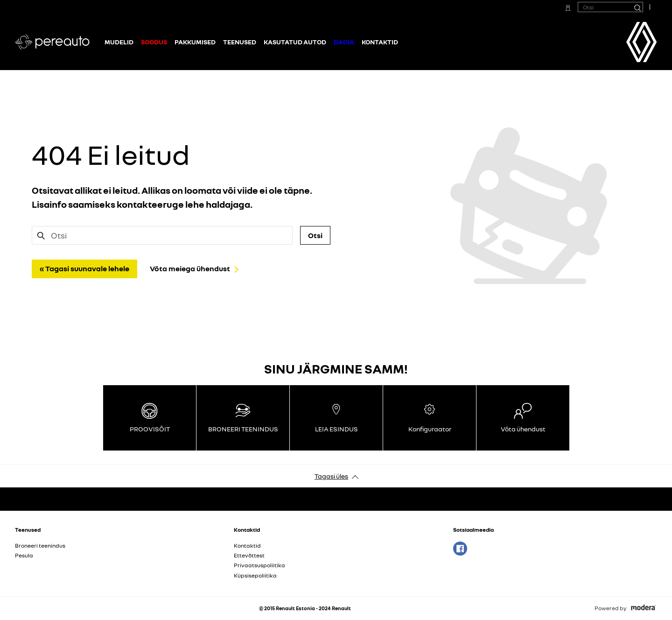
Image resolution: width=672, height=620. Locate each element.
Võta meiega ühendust (190, 268)
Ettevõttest (249, 555)
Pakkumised (195, 42)
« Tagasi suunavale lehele (84, 268)
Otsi (315, 235)
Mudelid (119, 42)
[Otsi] (637, 7)
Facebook (460, 549)
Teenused (240, 42)
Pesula (24, 555)
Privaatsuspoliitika (259, 565)
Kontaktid (380, 42)
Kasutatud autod (295, 42)
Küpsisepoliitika (255, 575)
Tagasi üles (331, 476)
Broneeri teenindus (40, 546)
